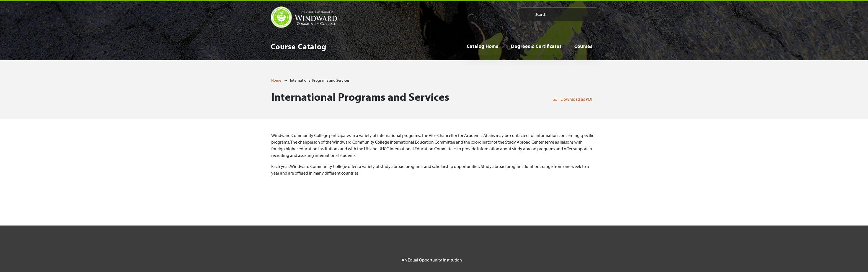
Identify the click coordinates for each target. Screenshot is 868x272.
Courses (583, 46)
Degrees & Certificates (536, 46)
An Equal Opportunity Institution (432, 260)
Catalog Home (483, 46)
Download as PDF (573, 99)
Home (276, 80)
